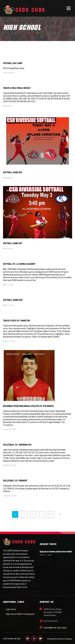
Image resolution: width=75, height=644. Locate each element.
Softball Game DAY (14, 244)
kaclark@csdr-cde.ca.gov (55, 628)
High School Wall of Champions (20, 614)
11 (51, 517)
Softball (39, 119)
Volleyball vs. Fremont (17, 483)
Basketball (27, 356)
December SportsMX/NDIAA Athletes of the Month (31, 408)
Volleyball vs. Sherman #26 (19, 447)
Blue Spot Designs (65, 639)
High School (27, 119)
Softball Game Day (14, 173)
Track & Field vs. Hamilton (18, 322)
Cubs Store (11, 609)
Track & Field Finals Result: (19, 88)
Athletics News (13, 119)
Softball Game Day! (14, 301)
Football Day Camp (14, 63)
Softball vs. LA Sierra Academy (21, 265)
